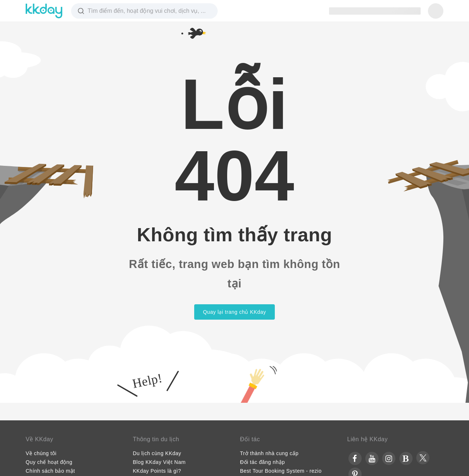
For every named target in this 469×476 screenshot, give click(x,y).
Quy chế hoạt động (49, 462)
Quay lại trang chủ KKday (234, 312)
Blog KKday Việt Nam (159, 462)
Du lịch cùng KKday (157, 453)
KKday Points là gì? (157, 471)
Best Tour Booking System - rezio (281, 471)
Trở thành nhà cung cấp (269, 453)
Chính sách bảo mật (50, 471)
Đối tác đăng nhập (263, 462)
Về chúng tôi (41, 453)
